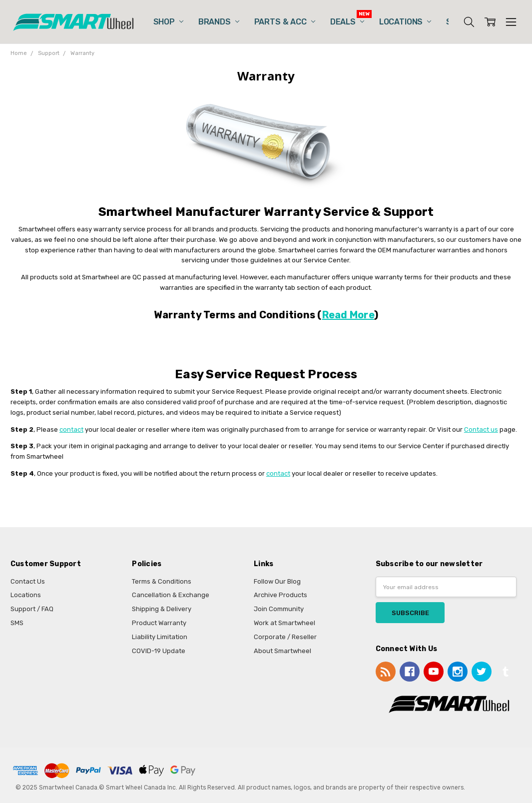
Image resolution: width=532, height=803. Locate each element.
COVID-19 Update (159, 651)
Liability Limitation (160, 637)
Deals (347, 22)
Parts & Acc (285, 22)
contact (71, 429)
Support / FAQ (32, 609)
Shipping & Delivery (162, 609)
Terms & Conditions (162, 581)
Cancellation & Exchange (171, 595)
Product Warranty (159, 623)
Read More (348, 315)
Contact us (481, 429)
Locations (405, 22)
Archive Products (280, 595)
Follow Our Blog (277, 581)
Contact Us (28, 581)
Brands (219, 22)
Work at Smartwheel (284, 623)
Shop (168, 22)
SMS (17, 623)
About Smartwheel (282, 651)
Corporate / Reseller (285, 637)
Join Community (279, 609)
